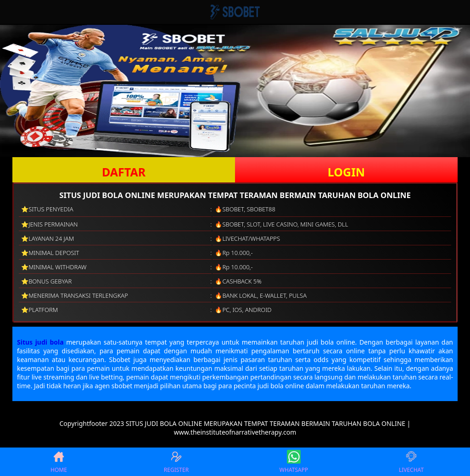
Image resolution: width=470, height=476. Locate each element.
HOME (59, 462)
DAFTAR (124, 172)
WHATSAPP (294, 462)
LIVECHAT (411, 462)
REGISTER (176, 462)
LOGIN (346, 172)
